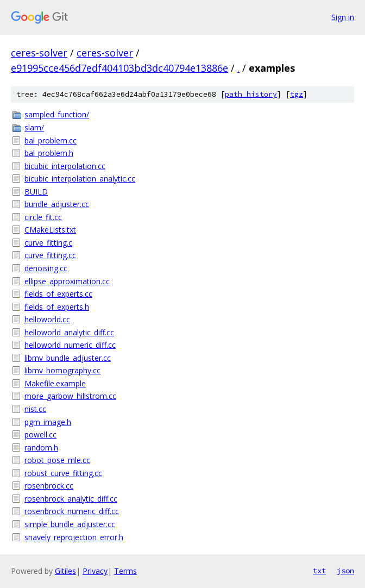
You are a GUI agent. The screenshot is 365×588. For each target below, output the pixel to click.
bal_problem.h (49, 153)
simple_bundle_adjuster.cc (70, 524)
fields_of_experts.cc (58, 294)
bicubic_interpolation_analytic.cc (80, 179)
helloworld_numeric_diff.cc (70, 345)
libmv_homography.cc (62, 370)
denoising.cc (46, 268)
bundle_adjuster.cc (57, 204)
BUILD (36, 192)
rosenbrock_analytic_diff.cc (71, 499)
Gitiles (65, 571)
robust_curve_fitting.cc (63, 473)
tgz (297, 94)
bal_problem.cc (51, 140)
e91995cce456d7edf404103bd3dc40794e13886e (119, 68)
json (345, 571)
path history (251, 94)
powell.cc (40, 434)
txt (319, 571)
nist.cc (35, 409)
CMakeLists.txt (50, 230)
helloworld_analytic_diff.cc (69, 332)
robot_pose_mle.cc (57, 460)
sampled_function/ (57, 114)
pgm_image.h (48, 422)
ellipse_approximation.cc (67, 281)
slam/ (34, 127)
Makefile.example (55, 383)
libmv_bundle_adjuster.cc (68, 358)
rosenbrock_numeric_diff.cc (72, 511)
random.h (41, 448)
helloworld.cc (47, 319)
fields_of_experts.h (57, 307)
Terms (125, 571)
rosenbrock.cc (49, 486)
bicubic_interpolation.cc (65, 166)
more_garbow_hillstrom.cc (70, 396)
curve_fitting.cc (50, 255)
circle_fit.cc (43, 217)
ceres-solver (39, 53)
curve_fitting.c (48, 243)
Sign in (343, 17)
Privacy (95, 571)
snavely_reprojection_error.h (74, 537)
